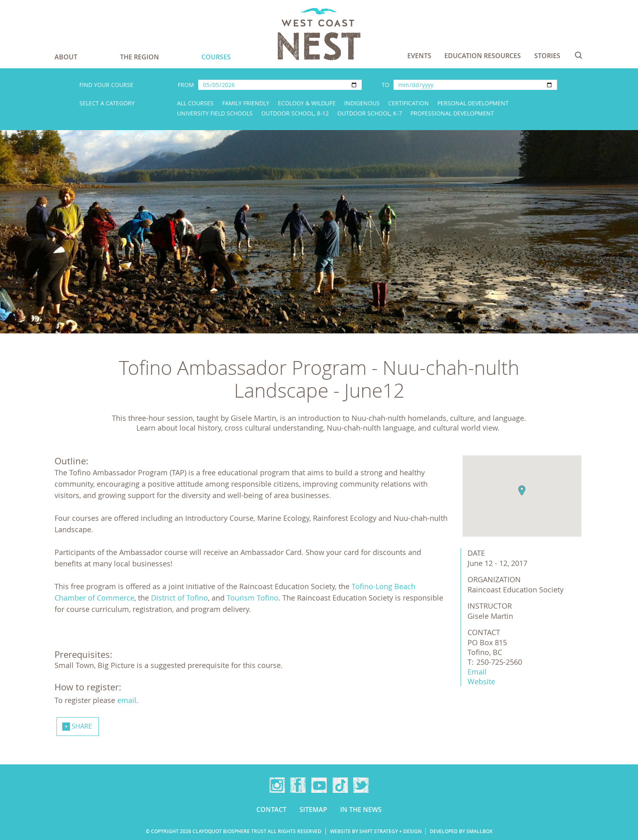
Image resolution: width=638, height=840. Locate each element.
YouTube (319, 785)
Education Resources (483, 56)
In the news (361, 810)
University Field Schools (215, 113)
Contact (271, 810)
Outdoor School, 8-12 (295, 113)
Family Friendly (246, 103)
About (66, 57)
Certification (409, 103)
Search (579, 55)
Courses (216, 57)
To (386, 85)
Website (481, 681)
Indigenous (362, 103)
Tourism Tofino (252, 598)
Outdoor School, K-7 (370, 113)
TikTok (340, 785)
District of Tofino (179, 598)
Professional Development (452, 113)
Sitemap (313, 810)
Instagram (277, 785)
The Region (140, 57)
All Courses (195, 103)
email (127, 700)
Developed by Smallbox (461, 831)
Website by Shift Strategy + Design (376, 831)
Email (477, 672)
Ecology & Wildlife (307, 103)
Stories (547, 56)
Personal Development (473, 103)
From (186, 85)
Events (419, 56)
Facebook (298, 785)
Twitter (361, 785)
